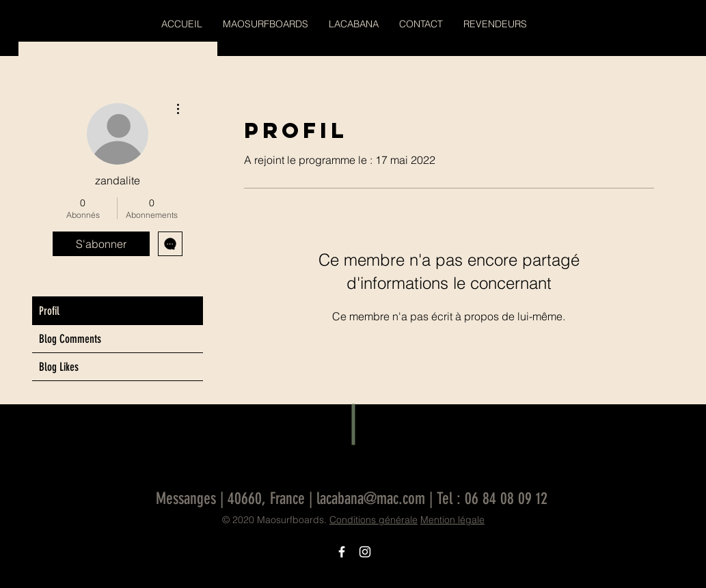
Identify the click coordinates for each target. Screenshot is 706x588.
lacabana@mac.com (371, 499)
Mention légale (452, 520)
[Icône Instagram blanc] (365, 552)
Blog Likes (59, 367)
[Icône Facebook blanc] (342, 552)
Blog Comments (70, 339)
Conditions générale (374, 520)
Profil (49, 311)
